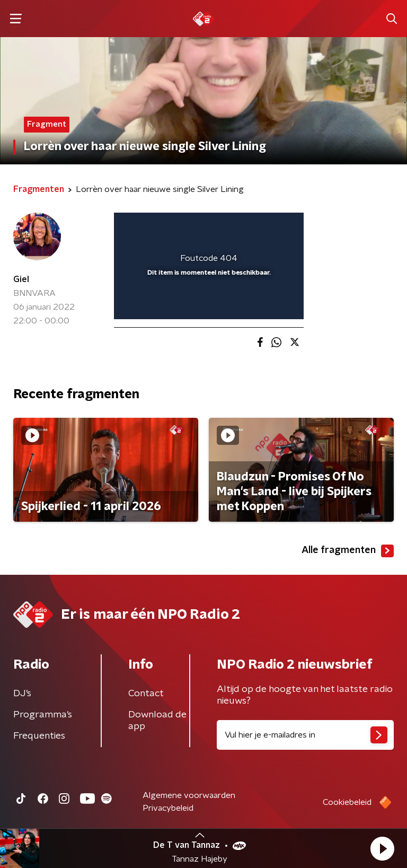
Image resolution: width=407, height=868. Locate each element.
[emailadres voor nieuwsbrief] (305, 735)
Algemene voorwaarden (189, 795)
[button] (382, 848)
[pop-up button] (246, 227)
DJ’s (22, 694)
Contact (146, 694)
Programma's (43, 715)
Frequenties (39, 736)
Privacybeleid (168, 808)
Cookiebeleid (347, 802)
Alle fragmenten (348, 551)
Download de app (157, 721)
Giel (21, 279)
